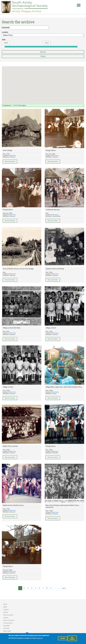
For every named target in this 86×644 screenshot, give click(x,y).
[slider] (3, 47)
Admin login (7, 631)
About (5, 607)
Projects (6, 610)
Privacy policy (8, 623)
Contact (6, 618)
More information (10, 161)
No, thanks (72, 638)
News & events (8, 615)
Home (5, 604)
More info (40, 638)
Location (5, 32)
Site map (6, 628)
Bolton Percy (12, 155)
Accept (63, 638)
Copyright (6, 626)
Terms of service (9, 620)
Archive (6, 612)
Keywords (6, 28)
